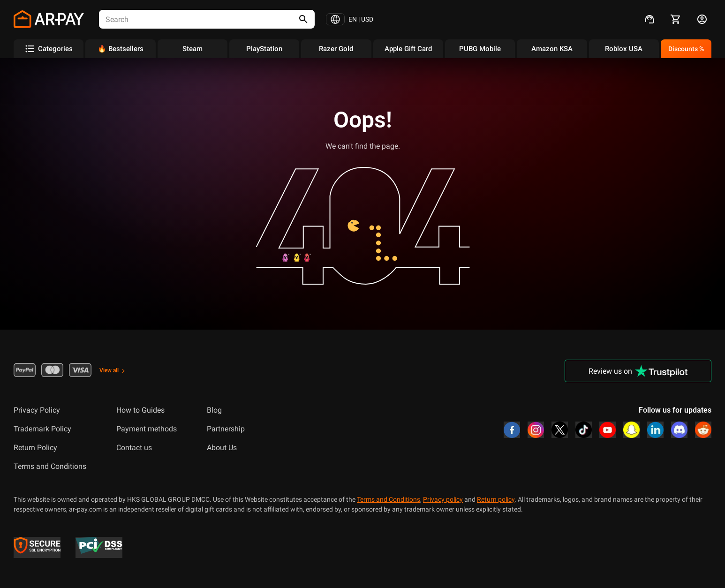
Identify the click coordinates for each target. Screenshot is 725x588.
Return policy (496, 499)
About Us (222, 448)
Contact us (134, 448)
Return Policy (35, 448)
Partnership (226, 429)
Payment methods (147, 429)
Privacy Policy (37, 410)
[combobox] (190, 19)
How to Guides (140, 410)
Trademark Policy (42, 429)
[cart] (676, 19)
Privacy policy (443, 499)
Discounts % (686, 49)
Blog (214, 410)
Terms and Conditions (50, 466)
